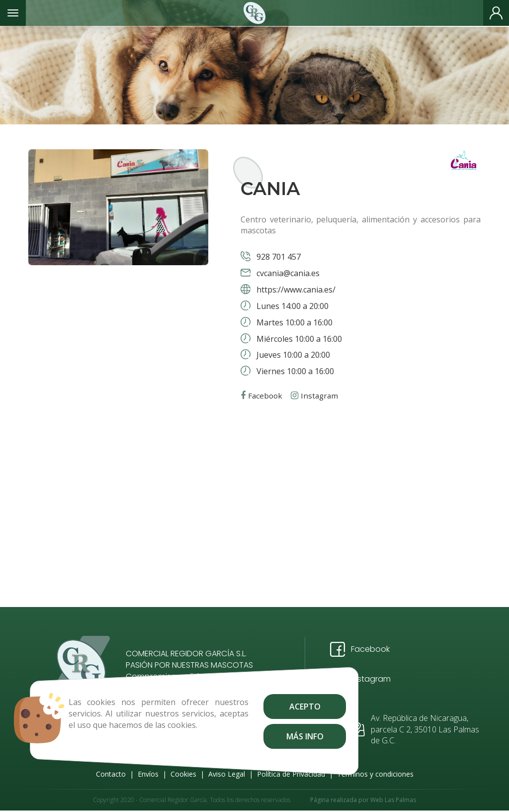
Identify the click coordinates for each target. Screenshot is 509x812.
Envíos (148, 774)
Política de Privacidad (291, 774)
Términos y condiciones (375, 774)
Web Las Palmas (393, 801)
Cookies (183, 774)
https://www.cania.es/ (295, 290)
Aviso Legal (227, 774)
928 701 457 (278, 257)
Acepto (284, 707)
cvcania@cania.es (287, 273)
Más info (284, 736)
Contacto (111, 774)
